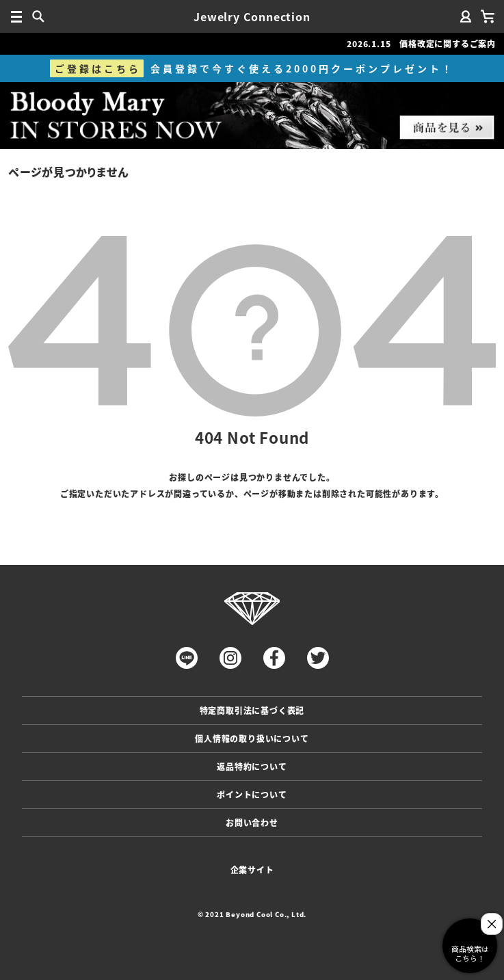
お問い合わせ (252, 822)
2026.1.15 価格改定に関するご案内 (421, 43)
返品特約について (252, 766)
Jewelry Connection (252, 16)
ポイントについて (252, 794)
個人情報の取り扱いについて (252, 738)
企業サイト (252, 870)
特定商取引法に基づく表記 (252, 710)
